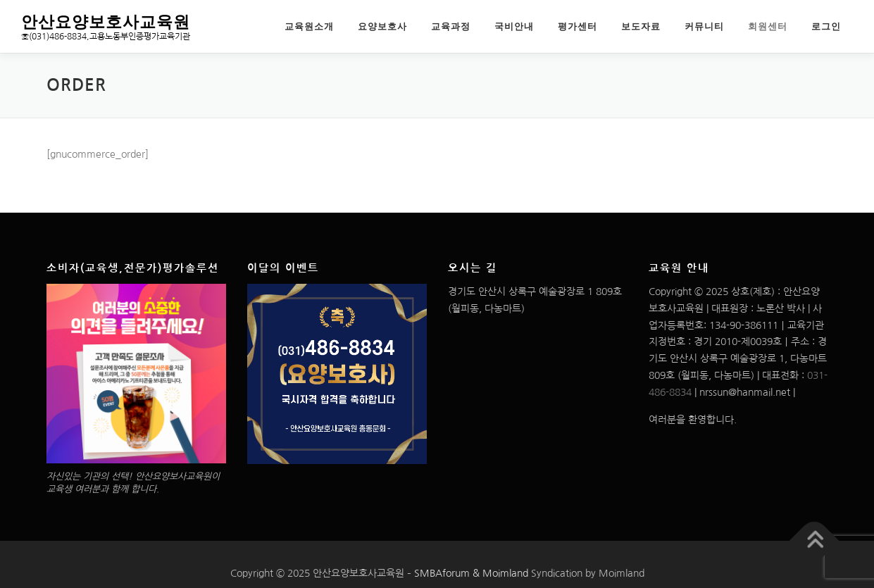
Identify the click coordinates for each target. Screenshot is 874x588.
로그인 (826, 26)
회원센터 (768, 26)
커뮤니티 (704, 26)
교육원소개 (309, 26)
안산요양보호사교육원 (106, 21)
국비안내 (514, 26)
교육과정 (451, 26)
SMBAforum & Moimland (471, 573)
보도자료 (641, 26)
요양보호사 (382, 26)
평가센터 (578, 26)
